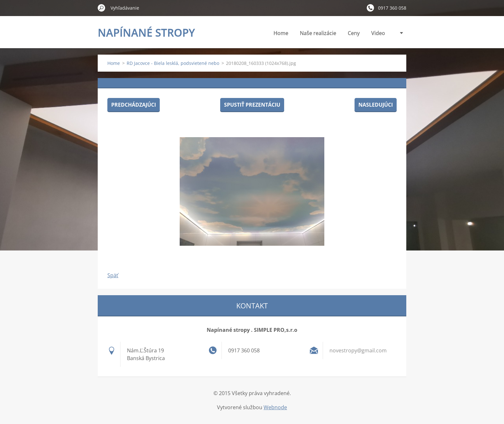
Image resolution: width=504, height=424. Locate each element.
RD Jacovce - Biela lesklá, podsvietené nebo (173, 63)
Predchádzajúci (134, 105)
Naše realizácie (318, 33)
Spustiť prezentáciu (252, 105)
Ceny (354, 33)
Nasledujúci (376, 105)
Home (281, 33)
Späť (113, 275)
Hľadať (102, 8)
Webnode (275, 407)
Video (378, 33)
